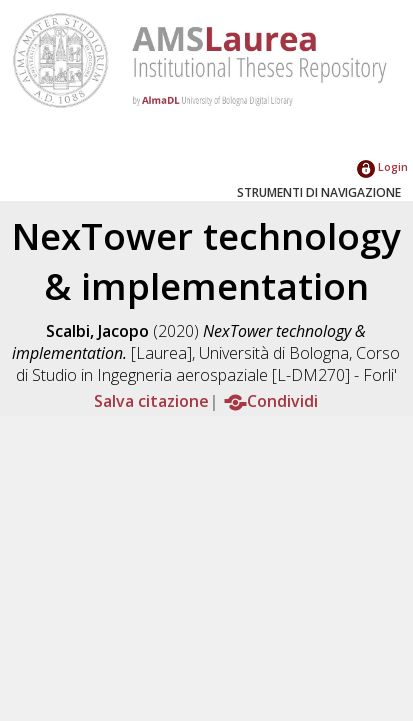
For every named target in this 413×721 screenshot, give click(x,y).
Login (382, 166)
